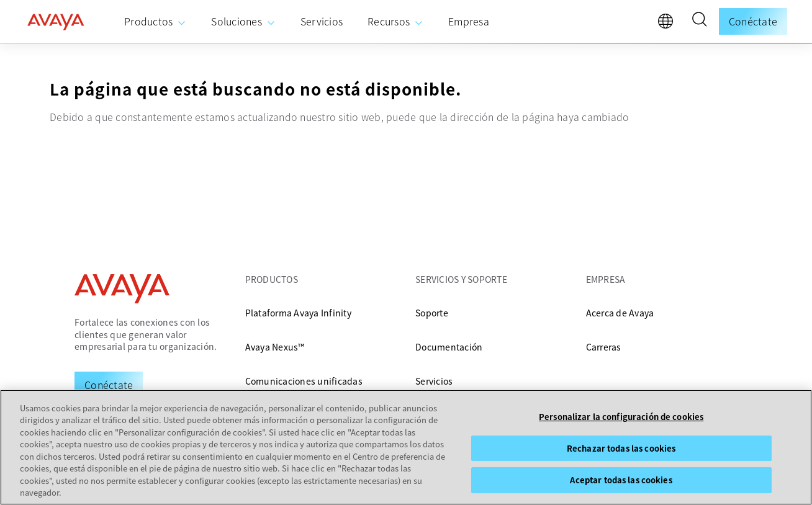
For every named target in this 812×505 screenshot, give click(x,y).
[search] (699, 21)
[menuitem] (155, 22)
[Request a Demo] (109, 385)
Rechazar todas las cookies (621, 448)
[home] (56, 22)
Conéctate (753, 21)
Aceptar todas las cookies (621, 480)
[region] (406, 447)
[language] (669, 24)
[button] (699, 21)
